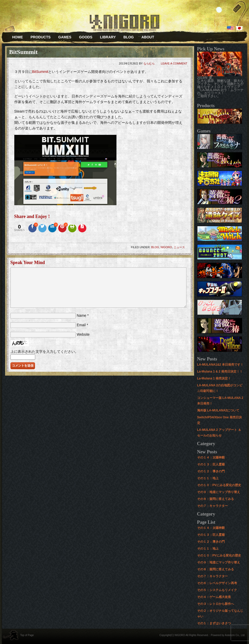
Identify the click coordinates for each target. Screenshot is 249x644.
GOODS (86, 37)
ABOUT (148, 37)
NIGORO (166, 247)
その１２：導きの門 (211, 471)
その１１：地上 (208, 478)
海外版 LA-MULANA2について (218, 410)
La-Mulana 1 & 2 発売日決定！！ (220, 372)
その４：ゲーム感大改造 (214, 597)
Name (82, 315)
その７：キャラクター (212, 506)
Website (83, 334)
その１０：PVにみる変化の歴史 (219, 485)
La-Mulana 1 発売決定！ (214, 378)
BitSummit (40, 72)
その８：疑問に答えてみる (216, 499)
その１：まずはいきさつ (214, 623)
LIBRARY (108, 37)
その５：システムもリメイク (217, 590)
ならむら (149, 63)
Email (81, 325)
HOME (18, 37)
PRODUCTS (41, 37)
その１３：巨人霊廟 (211, 464)
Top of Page (27, 635)
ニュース (179, 247)
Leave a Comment (174, 63)
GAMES (63, 39)
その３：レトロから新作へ (216, 604)
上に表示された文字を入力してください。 (44, 352)
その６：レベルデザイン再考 (217, 583)
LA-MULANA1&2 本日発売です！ (220, 365)
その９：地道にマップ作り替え (219, 492)
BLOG (128, 37)
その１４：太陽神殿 (211, 457)
